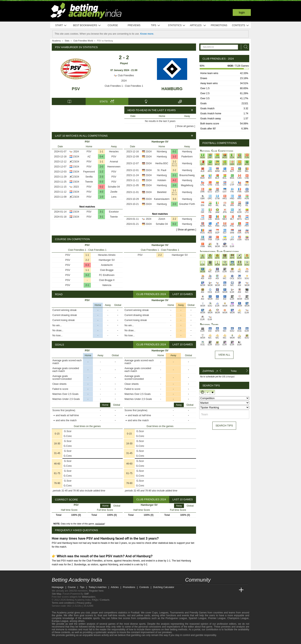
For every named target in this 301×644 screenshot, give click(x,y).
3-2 (87, 275)
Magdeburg (187, 185)
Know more (147, 34)
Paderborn (187, 157)
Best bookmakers (87, 25)
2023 (76, 187)
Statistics (177, 25)
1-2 (101, 172)
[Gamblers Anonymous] (87, 640)
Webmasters (89, 597)
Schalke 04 (114, 187)
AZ (89, 157)
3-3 (174, 199)
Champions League (238, 618)
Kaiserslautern (162, 199)
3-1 (101, 212)
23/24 (76, 157)
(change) (230, 377)
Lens (114, 197)
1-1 (101, 152)
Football (135, 613)
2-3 (101, 177)
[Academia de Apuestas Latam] (226, 590)
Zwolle (114, 192)
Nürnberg (162, 152)
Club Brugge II (107, 280)
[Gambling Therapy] (81, 641)
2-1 (174, 175)
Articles (198, 25)
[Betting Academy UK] (234, 590)
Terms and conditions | (64, 603)
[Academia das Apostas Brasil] (204, 590)
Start (61, 25)
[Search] (245, 47)
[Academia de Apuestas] (219, 590)
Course (113, 25)
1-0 (101, 197)
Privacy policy (84, 603)
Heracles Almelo (107, 255)
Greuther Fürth (187, 204)
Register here (96, 591)
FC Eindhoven (107, 275)
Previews (134, 25)
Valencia (107, 285)
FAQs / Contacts (101, 600)
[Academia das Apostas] (196, 590)
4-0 (101, 192)
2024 (124, 81)
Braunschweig (187, 175)
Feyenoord (89, 172)
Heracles (114, 152)
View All (224, 355)
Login (242, 12)
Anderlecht (107, 265)
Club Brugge (107, 270)
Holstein (162, 180)
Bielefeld (162, 192)
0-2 (101, 187)
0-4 (101, 157)
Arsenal (114, 162)
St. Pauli (162, 170)
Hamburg (172, 89)
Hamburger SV (107, 260)
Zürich (162, 219)
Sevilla (89, 177)
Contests (240, 25)
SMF (86, 594)
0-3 (101, 182)
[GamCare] (76, 641)
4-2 (174, 180)
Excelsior (114, 212)
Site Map (57, 594)
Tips (156, 25)
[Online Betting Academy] (211, 590)
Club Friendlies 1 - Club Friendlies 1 (124, 86)
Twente (89, 182)
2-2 (174, 162)
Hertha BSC (162, 163)
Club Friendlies (124, 75)
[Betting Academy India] (189, 590)
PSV (76, 89)
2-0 (101, 167)
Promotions (219, 25)
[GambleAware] (62, 641)
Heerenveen (114, 167)
